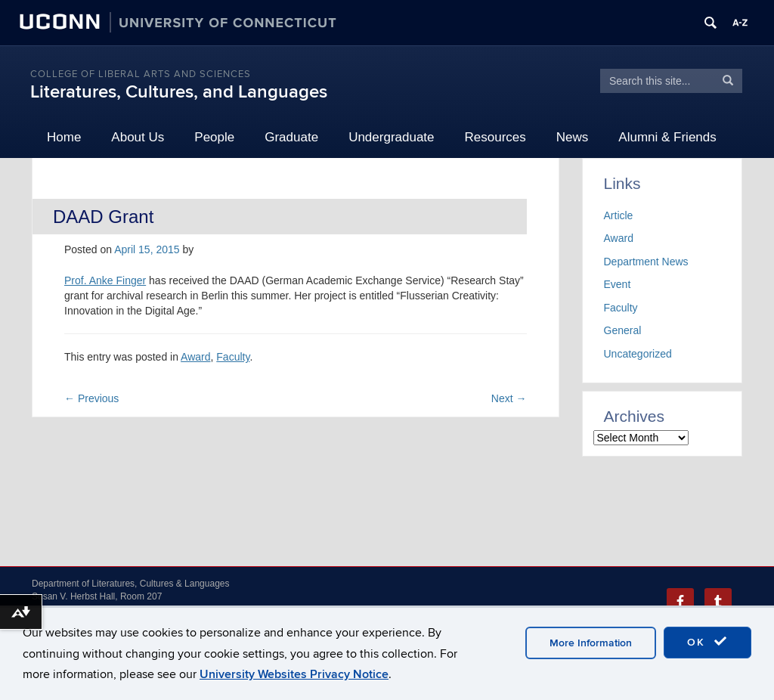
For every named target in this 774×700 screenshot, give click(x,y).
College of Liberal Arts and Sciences (141, 74)
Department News (646, 262)
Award (195, 357)
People (214, 137)
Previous (91, 398)
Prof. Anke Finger (105, 280)
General (623, 330)
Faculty (233, 357)
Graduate (291, 137)
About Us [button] (138, 137)
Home (64, 137)
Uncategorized (638, 354)
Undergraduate (391, 137)
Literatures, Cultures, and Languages (179, 92)
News (573, 137)
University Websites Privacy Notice (294, 674)
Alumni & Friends (667, 137)
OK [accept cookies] (707, 642)
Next (509, 398)
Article (619, 215)
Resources (495, 137)
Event (618, 284)
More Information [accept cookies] (591, 643)
